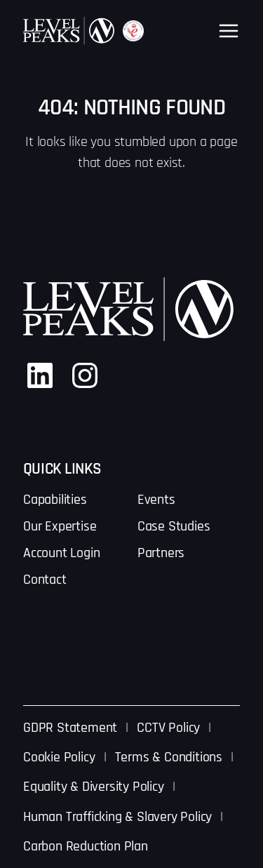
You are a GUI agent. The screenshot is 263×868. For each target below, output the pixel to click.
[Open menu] (229, 31)
